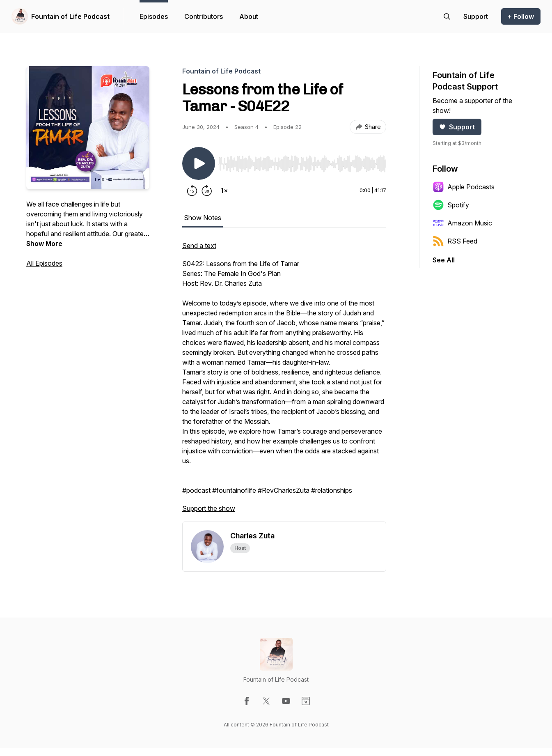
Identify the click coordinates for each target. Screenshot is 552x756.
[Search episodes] (447, 16)
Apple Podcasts (464, 187)
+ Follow (521, 16)
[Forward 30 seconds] (207, 191)
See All (444, 260)
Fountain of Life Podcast (70, 16)
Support (457, 127)
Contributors (204, 16)
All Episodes (44, 263)
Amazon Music (462, 223)
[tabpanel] (284, 381)
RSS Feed (455, 241)
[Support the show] (476, 16)
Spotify (451, 205)
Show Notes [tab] (203, 218)
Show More (44, 244)
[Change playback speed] (224, 191)
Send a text (199, 246)
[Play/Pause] (199, 163)
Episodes (154, 16)
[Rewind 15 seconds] (192, 191)
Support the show (209, 508)
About (249, 16)
